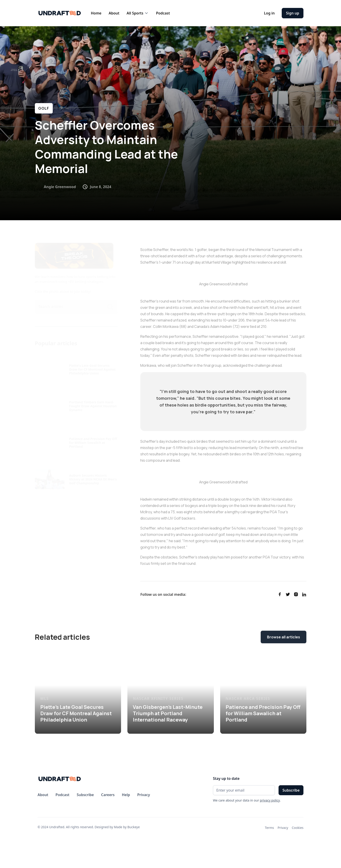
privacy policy (270, 800)
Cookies (298, 828)
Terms (269, 828)
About (114, 13)
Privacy (283, 828)
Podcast (163, 13)
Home (96, 13)
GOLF (44, 108)
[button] (138, 13)
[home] (60, 13)
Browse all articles (284, 638)
